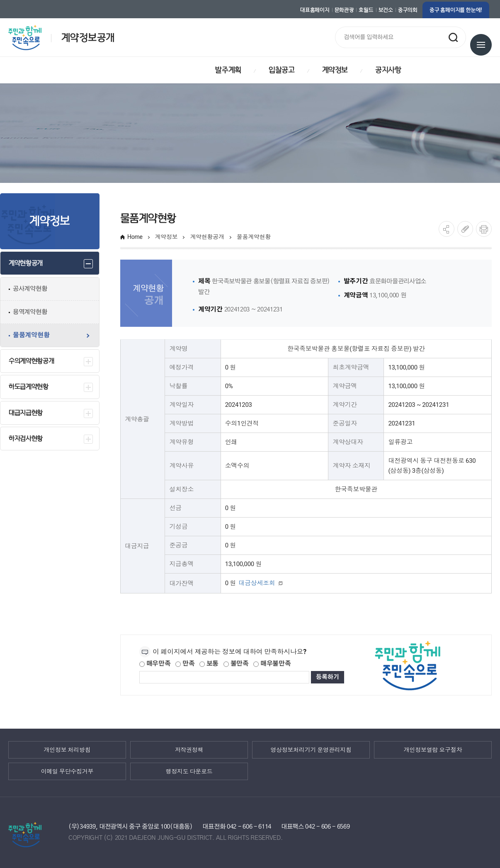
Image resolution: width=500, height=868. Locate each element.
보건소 (386, 10)
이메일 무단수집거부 (67, 771)
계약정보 (166, 237)
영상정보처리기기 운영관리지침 (311, 750)
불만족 (236, 664)
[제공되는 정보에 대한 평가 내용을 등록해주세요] (224, 677)
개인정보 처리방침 (67, 750)
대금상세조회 (261, 583)
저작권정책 (189, 750)
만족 (185, 664)
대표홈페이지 (315, 10)
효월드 (366, 10)
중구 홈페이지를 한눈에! (456, 10)
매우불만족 (272, 664)
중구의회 (408, 10)
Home (135, 237)
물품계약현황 (254, 237)
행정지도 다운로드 (189, 771)
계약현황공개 (207, 237)
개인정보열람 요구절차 (433, 750)
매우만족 (155, 664)
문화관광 (344, 10)
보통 (209, 664)
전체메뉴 (481, 45)
